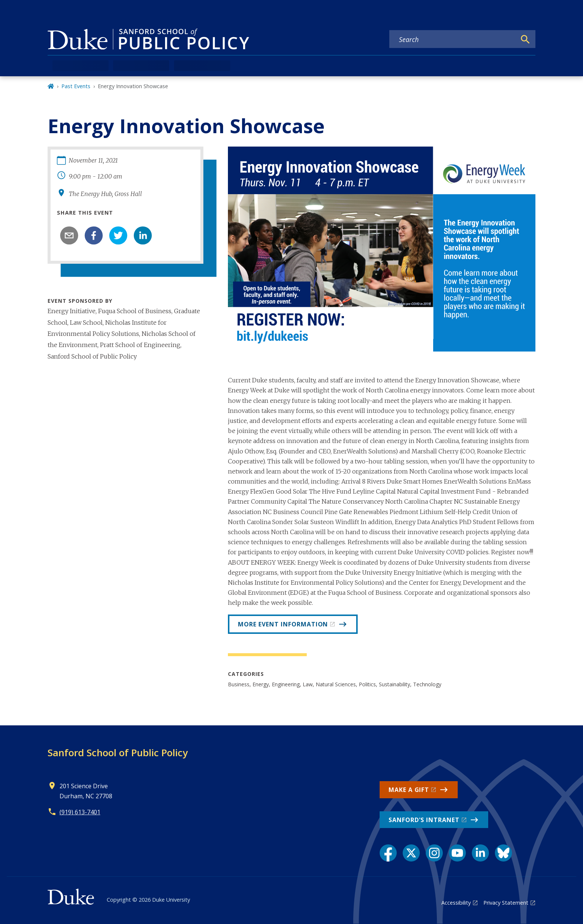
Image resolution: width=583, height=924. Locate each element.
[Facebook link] (388, 853)
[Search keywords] (453, 39)
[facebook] (94, 235)
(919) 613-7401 (80, 812)
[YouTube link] (457, 853)
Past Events (76, 86)
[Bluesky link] (503, 853)
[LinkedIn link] (480, 853)
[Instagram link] (434, 853)
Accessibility (456, 903)
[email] (69, 235)
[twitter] (118, 235)
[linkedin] (143, 235)
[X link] (411, 853)
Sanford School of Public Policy (118, 753)
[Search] (525, 39)
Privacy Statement (506, 903)
